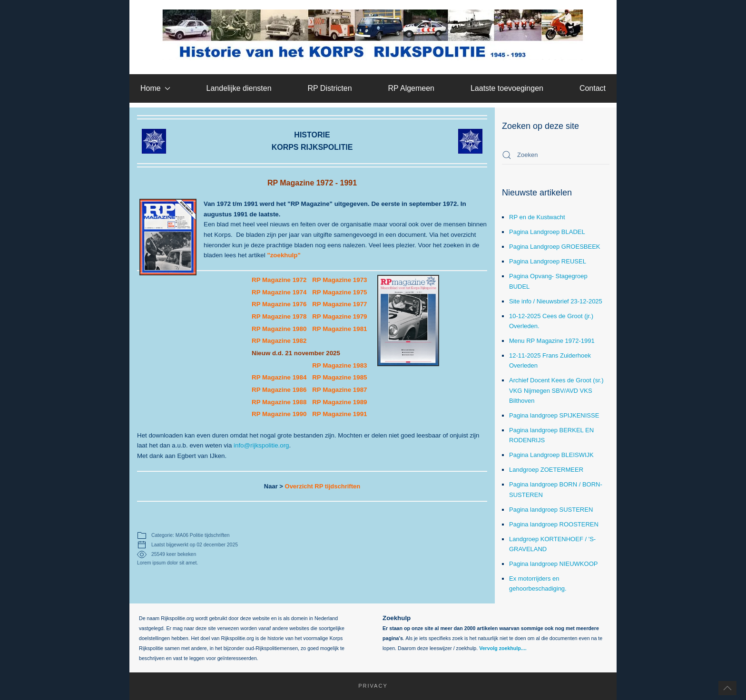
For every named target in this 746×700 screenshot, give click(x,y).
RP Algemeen (411, 88)
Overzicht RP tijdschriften (323, 486)
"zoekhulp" (284, 255)
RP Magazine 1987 (339, 390)
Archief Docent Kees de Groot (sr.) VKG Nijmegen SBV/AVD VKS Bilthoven (556, 390)
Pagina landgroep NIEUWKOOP (553, 564)
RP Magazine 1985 (339, 377)
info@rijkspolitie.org (261, 445)
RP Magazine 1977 (339, 304)
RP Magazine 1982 (279, 341)
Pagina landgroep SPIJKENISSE (554, 415)
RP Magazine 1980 (280, 329)
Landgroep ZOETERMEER (546, 470)
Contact (593, 88)
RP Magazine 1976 (279, 304)
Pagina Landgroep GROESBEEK (555, 247)
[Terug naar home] (373, 35)
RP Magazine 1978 (279, 316)
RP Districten (329, 88)
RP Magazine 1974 (279, 292)
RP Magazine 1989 (339, 402)
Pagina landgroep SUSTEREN (551, 510)
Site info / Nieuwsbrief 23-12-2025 (556, 301)
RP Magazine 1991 (339, 414)
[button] (727, 688)
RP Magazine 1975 (339, 292)
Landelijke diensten (239, 88)
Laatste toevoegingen (507, 88)
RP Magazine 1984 (279, 377)
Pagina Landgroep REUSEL (548, 261)
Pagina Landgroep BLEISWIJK (551, 455)
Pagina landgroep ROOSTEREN (554, 524)
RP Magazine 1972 (279, 280)
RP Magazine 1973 (339, 280)
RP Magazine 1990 (279, 414)
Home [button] (155, 88)
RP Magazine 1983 (339, 365)
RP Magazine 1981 (340, 329)
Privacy (368, 686)
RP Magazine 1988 (279, 402)
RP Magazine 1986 (279, 390)
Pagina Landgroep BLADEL (547, 232)
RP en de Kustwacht (537, 217)
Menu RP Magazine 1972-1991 (552, 341)
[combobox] (556, 155)
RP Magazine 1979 (340, 316)
